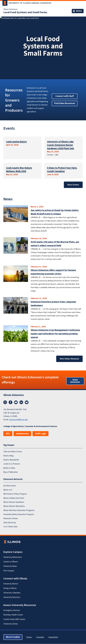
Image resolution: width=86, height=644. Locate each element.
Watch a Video (9, 468)
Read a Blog (8, 456)
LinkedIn (21, 402)
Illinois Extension (10, 9)
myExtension (22, 434)
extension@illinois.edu (18, 420)
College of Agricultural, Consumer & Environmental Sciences (30, 426)
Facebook (11, 402)
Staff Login (40, 434)
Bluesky (27, 402)
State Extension (75, 381)
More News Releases (69, 359)
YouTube (16, 402)
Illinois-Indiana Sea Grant (14, 498)
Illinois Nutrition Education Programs (19, 510)
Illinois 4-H (8, 490)
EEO (8, 434)
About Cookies (13, 637)
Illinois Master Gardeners (14, 502)
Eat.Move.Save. (10, 486)
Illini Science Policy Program (15, 494)
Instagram (5, 402)
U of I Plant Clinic (11, 527)
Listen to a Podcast (12, 464)
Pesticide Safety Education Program (19, 514)
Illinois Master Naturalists (14, 506)
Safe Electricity (10, 523)
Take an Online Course (13, 452)
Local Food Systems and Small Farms (25, 12)
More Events (73, 185)
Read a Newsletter (11, 460)
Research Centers (11, 519)
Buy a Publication (11, 472)
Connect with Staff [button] (65, 96)
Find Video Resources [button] (65, 103)
